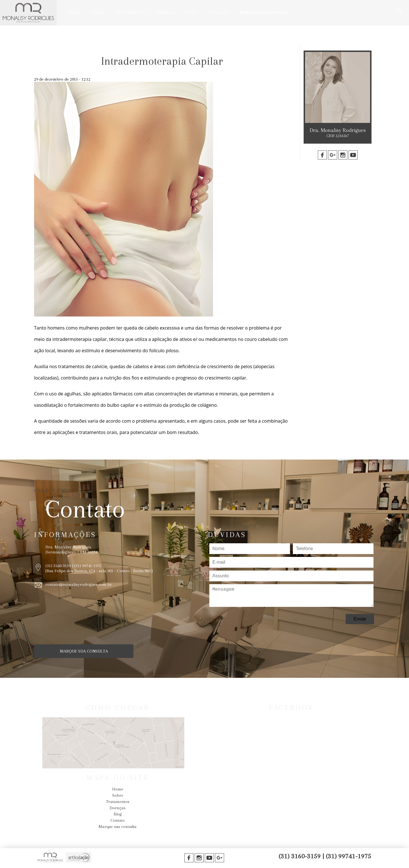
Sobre (98, 12)
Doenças (166, 12)
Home (74, 12)
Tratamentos (131, 12)
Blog (192, 12)
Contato (218, 12)
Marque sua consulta (263, 12)
